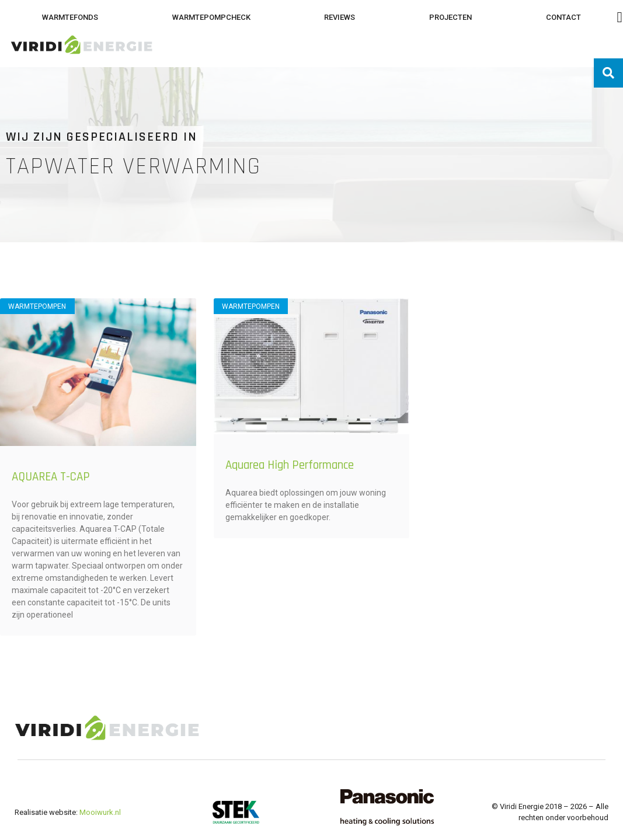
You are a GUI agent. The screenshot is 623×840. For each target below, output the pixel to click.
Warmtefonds (70, 17)
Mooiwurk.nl (100, 812)
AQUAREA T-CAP (51, 477)
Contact (563, 17)
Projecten (450, 17)
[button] (608, 73)
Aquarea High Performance (290, 465)
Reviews (340, 17)
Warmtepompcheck (211, 17)
